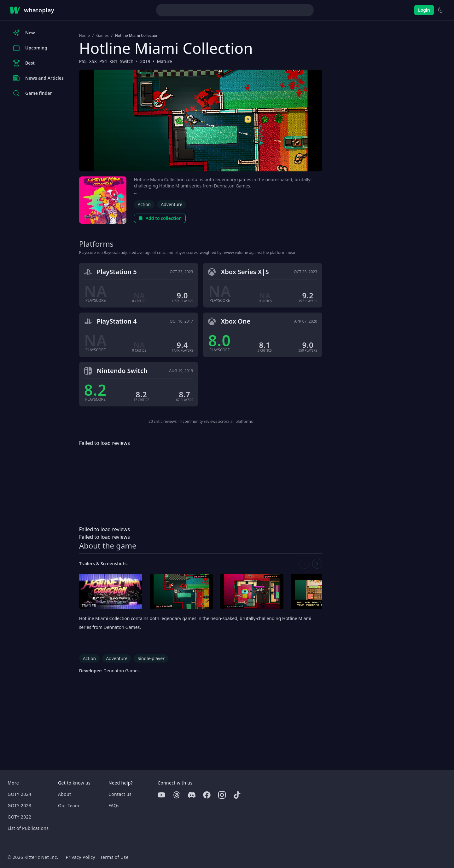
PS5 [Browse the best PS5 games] (83, 61)
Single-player (151, 658)
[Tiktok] (237, 795)
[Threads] (177, 795)
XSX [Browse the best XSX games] (93, 61)
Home (84, 36)
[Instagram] (222, 795)
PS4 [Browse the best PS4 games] (103, 61)
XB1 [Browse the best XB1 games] (113, 61)
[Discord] (192, 795)
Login (424, 10)
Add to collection (160, 218)
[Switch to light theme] (441, 10)
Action (144, 204)
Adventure (172, 204)
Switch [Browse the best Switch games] (127, 61)
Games (102, 36)
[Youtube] (161, 795)
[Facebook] (207, 795)
